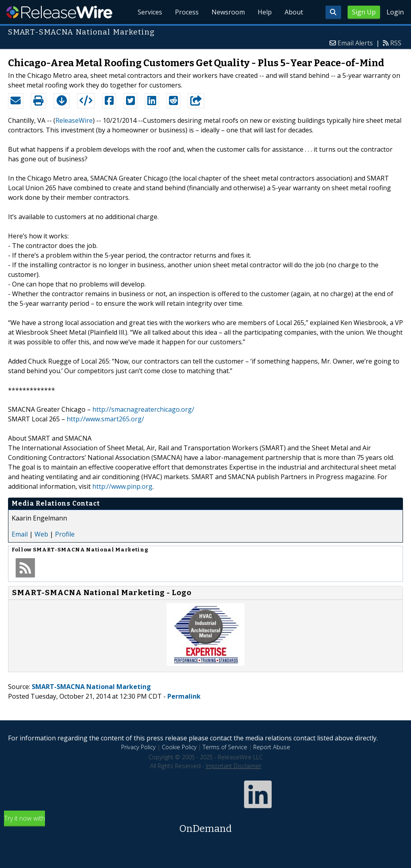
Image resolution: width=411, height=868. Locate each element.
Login (395, 12)
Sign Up (364, 12)
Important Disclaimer (234, 766)
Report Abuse (272, 747)
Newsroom (228, 12)
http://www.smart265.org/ (105, 419)
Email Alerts (355, 43)
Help (265, 12)
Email (20, 534)
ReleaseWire (59, 12)
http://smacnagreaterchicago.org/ (143, 409)
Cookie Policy (179, 747)
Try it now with (205, 825)
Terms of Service (225, 747)
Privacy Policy (138, 747)
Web (41, 534)
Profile (65, 534)
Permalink (184, 696)
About (294, 12)
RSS (396, 43)
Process (187, 12)
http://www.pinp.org (122, 486)
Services (150, 12)
